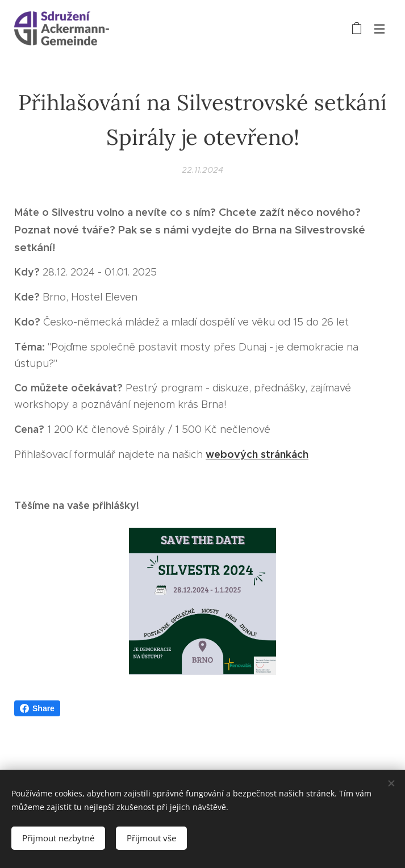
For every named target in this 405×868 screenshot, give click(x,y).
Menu (379, 29)
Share (37, 708)
